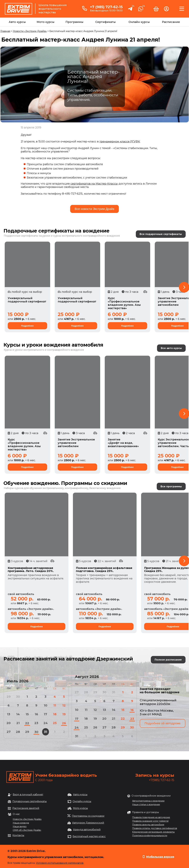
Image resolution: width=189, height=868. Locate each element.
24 (46, 723)
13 (9, 714)
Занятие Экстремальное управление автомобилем (76, 443)
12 (64, 705)
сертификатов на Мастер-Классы (94, 184)
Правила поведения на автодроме (151, 817)
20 (9, 723)
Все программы (171, 486)
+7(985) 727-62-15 (162, 780)
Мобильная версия (160, 857)
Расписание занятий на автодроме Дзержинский (68, 659)
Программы (74, 22)
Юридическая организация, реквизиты (153, 832)
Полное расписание (168, 660)
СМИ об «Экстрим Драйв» (27, 830)
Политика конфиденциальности (150, 836)
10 (46, 705)
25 (55, 723)
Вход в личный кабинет (28, 795)
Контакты (18, 835)
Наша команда (21, 823)
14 (18, 714)
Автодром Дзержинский (88, 823)
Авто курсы (17, 22)
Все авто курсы (171, 348)
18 (55, 714)
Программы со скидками (88, 816)
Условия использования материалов (60, 863)
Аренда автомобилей (87, 830)
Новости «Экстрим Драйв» (30, 31)
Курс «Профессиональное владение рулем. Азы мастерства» (124, 303)
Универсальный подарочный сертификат (27, 300)
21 (18, 723)
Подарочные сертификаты (30, 801)
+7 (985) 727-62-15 (106, 7)
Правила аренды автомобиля (148, 825)
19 (64, 714)
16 (36, 714)
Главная (5, 31)
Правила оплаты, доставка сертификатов (155, 828)
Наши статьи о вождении (146, 804)
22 (27, 723)
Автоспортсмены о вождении (148, 801)
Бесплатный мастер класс (89, 836)
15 (27, 714)
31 (46, 732)
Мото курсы (46, 22)
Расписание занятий (26, 808)
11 (55, 705)
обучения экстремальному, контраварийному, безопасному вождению (75, 488)
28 (18, 732)
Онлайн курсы (139, 22)
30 (36, 732)
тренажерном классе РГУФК (120, 142)
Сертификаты (105, 22)
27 (9, 732)
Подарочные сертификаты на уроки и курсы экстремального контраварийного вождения (62, 236)
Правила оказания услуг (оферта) (150, 821)
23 (36, 723)
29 (27, 732)
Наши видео (20, 826)
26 (64, 723)
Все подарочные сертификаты (161, 234)
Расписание (171, 22)
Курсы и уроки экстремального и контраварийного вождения (44, 350)
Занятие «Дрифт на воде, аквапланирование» (123, 443)
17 (45, 714)
